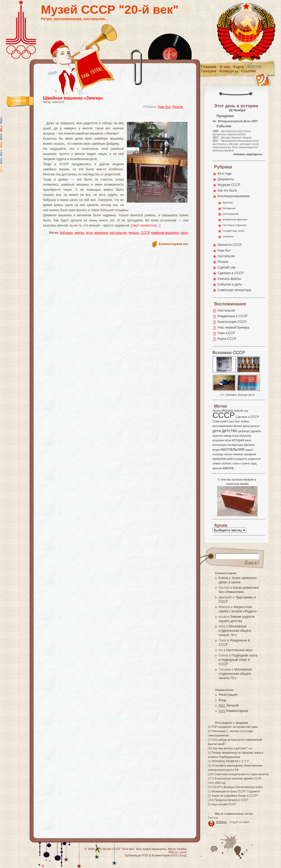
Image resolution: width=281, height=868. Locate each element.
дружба (256, 431)
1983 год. (220, 783)
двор (246, 426)
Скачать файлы (229, 279)
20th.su (173, 852)
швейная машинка (165, 233)
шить (184, 233)
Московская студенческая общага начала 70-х (235, 631)
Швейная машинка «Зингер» (73, 98)
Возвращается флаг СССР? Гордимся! (236, 791)
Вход (222, 700)
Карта (239, 67)
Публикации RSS (136, 855)
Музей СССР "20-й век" (110, 10)
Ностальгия (226, 256)
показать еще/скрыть (248, 154)
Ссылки (248, 71)
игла (89, 233)
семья (217, 463)
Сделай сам (227, 267)
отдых (249, 450)
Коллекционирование (234, 196)
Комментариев (234, 711)
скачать (227, 463)
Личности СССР (230, 245)
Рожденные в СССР (233, 316)
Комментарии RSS (165, 855)
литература (235, 445)
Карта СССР (227, 339)
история (238, 440)
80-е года (225, 174)
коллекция (220, 445)
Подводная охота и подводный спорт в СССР (238, 660)
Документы (226, 179)
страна (245, 463)
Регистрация (228, 695)
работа (231, 459)
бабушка (66, 233)
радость (242, 459)
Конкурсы (229, 71)
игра (235, 435)
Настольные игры (240, 650)
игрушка (245, 436)
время (238, 426)
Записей (229, 705)
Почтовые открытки (235, 225)
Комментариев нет (174, 244)
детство (230, 431)
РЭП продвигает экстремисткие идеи (235, 727)
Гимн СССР (226, 333)
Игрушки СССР (229, 185)
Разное (178, 107)
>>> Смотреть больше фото (237, 395)
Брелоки (228, 202)
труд (254, 463)
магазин (249, 445)
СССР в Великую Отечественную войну (238, 787)
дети (217, 431)
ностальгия (118, 233)
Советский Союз (224, 421)
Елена (223, 578)
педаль (134, 233)
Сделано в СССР (231, 273)
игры (228, 440)
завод (228, 436)
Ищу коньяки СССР (224, 804)
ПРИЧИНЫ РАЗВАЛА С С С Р (230, 761)
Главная (209, 67)
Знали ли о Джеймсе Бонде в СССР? (235, 796)
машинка (101, 233)
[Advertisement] (109, 117)
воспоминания (223, 426)
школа (228, 468)
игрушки (218, 440)
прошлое (219, 459)
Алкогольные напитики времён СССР (238, 779)
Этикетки (228, 236)
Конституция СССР (232, 322)
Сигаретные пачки (234, 231)
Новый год (241, 411)
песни (228, 454)
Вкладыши (229, 208)
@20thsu (221, 822)
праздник (250, 454)
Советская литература (235, 290)
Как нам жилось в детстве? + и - (233, 748)
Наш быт (164, 107)
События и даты (230, 284)
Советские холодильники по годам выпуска (242, 774)
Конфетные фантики (235, 219)
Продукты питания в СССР (232, 800)
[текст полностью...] (146, 225)
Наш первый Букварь (234, 327)
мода (216, 450)
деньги (255, 426)
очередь (218, 454)
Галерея (209, 71)
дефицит (244, 431)
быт (238, 421)
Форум (254, 67)
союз (236, 463)
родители (254, 459)
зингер (79, 233)
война (245, 421)
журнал (218, 436)
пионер (238, 454)
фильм (217, 468)
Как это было (228, 190)
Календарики (231, 214)
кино (248, 440)
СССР (145, 233)
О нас (225, 67)
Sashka (182, 849)
